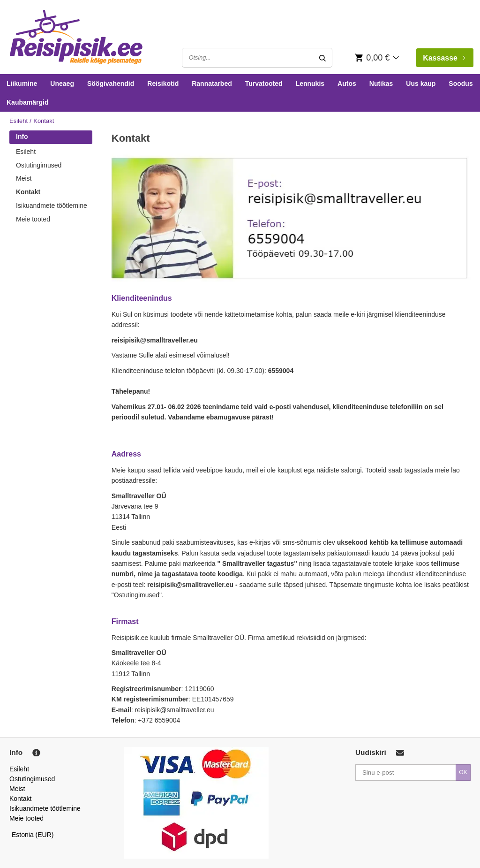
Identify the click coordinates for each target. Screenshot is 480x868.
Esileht (19, 121)
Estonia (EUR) (33, 835)
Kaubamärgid (27, 102)
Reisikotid (163, 84)
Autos (347, 84)
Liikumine (22, 84)
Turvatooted (264, 84)
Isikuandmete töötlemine (52, 206)
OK (463, 772)
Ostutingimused (39, 165)
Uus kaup (421, 84)
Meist (24, 178)
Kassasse (444, 58)
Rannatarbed (212, 84)
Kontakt (28, 192)
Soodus (461, 84)
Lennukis (310, 84)
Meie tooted (33, 219)
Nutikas (381, 84)
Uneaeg (62, 84)
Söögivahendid (111, 84)
